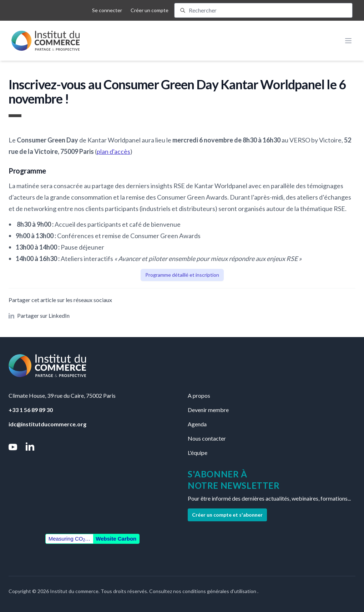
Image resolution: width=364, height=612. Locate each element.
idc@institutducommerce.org (47, 424)
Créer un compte (150, 10)
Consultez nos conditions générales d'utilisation (203, 591)
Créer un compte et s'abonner (227, 515)
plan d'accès (113, 151)
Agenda (197, 424)
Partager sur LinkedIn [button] (39, 315)
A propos (199, 395)
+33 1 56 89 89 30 (31, 410)
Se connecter (107, 10)
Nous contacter (207, 438)
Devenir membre (208, 410)
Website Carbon (116, 539)
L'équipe (198, 453)
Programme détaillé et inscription (182, 275)
